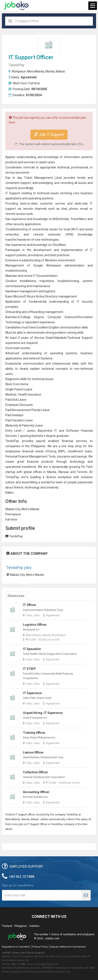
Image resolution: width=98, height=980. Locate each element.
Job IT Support (49, 135)
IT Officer (30, 605)
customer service (52, 203)
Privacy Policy (40, 947)
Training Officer (34, 733)
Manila (50, 71)
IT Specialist (32, 649)
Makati (60, 71)
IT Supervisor (33, 693)
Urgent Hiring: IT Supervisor (43, 713)
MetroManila (36, 71)
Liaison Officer (33, 752)
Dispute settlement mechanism (68, 947)
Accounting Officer (36, 792)
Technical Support (80, 338)
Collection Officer (35, 772)
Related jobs (16, 596)
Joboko (16, 6)
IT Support (22, 57)
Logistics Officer (35, 625)
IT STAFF (29, 669)
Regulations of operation (16, 947)
